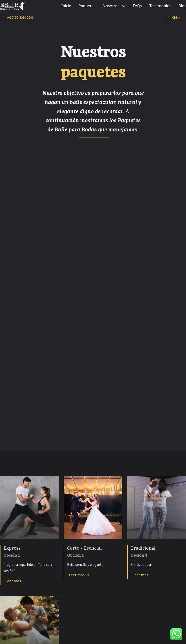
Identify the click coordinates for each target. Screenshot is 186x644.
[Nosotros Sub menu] (124, 6)
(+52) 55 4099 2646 (20, 18)
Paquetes (87, 6)
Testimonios (160, 6)
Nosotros (111, 6)
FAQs (138, 6)
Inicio (66, 6)
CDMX (176, 18)
